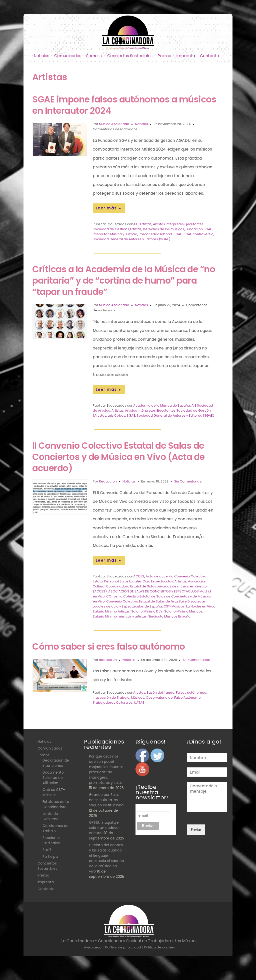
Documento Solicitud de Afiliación (53, 778)
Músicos (138, 698)
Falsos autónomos (191, 693)
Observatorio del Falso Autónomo (173, 698)
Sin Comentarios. (188, 481)
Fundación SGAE (199, 229)
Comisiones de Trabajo (55, 828)
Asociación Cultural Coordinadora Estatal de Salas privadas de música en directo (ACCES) (150, 586)
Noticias (41, 56)
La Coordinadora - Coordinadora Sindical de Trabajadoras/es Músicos (129, 941)
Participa (50, 856)
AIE (136, 224)
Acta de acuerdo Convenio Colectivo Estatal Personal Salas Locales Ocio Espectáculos (149, 579)
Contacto (209, 56)
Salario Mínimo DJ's (147, 611)
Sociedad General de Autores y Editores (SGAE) (131, 239)
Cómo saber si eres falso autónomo (109, 646)
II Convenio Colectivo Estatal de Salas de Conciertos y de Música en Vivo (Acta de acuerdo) (118, 457)
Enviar (196, 830)
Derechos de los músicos (164, 229)
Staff (47, 850)
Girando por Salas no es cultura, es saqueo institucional (107, 800)
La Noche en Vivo (200, 606)
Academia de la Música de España (162, 405)
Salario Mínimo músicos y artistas (120, 616)
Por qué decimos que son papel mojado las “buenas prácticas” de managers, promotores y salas (106, 769)
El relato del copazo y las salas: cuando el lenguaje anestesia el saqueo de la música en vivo (106, 858)
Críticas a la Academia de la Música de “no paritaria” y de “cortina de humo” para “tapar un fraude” (124, 280)
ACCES (139, 576)
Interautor (101, 234)
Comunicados (68, 56)
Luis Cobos (116, 415)
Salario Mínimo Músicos (183, 611)
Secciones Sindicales (51, 840)
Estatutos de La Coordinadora (56, 804)
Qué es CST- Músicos (54, 792)
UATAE (139, 703)
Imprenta (186, 56)
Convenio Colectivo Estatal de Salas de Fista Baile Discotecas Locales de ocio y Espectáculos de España (149, 604)
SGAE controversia (198, 234)
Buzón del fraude (161, 693)
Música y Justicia (124, 234)
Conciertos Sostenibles (130, 56)
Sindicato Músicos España (169, 616)
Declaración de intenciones (56, 763)
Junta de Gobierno (50, 816)
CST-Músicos (174, 606)
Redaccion (108, 481)
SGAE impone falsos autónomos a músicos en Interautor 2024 (124, 105)
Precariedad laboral (155, 234)
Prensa (164, 56)
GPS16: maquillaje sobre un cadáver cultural (104, 828)
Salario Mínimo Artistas (111, 611)
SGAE (178, 234)
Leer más (109, 208)
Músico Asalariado (114, 124)
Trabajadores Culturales (113, 703)
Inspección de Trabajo (111, 698)
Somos (94, 56)
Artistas (145, 224)
